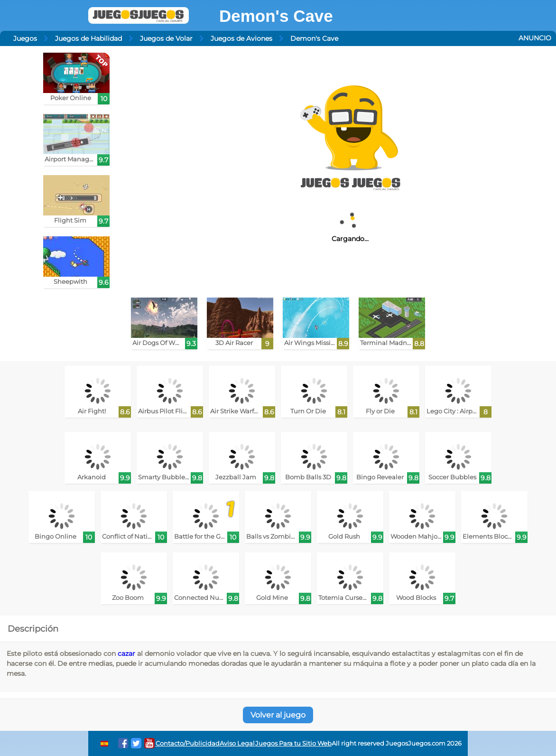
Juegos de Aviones (241, 38)
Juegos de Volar (166, 38)
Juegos (25, 38)
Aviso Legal (237, 743)
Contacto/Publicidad (188, 743)
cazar (126, 653)
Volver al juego (278, 715)
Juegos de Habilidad (88, 38)
